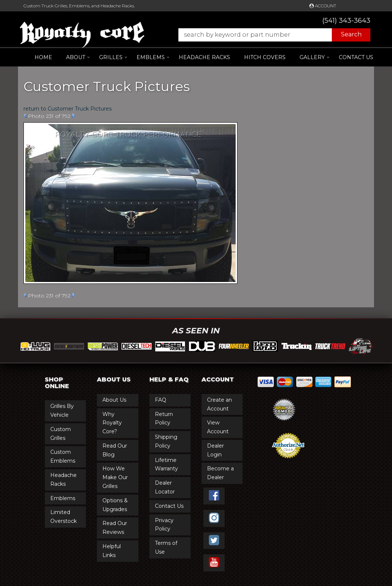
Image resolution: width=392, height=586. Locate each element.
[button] (271, 35)
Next (74, 116)
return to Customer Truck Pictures (68, 109)
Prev (25, 116)
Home (43, 57)
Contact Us (356, 57)
